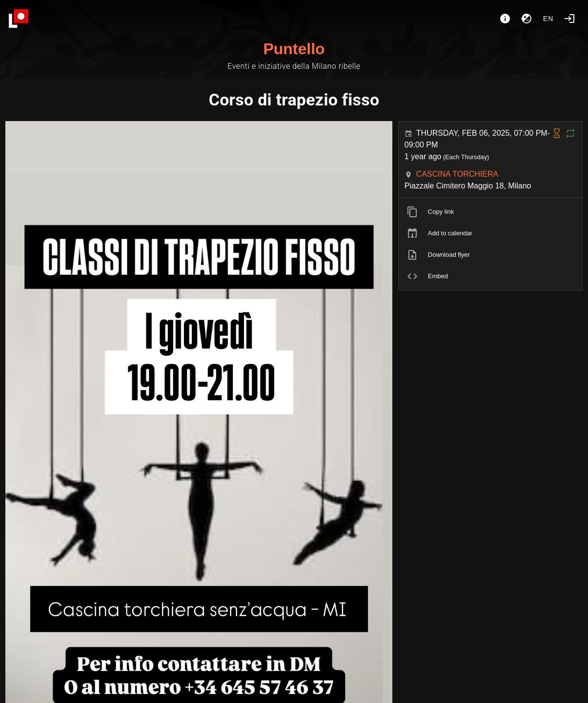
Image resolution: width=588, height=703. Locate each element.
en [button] (548, 19)
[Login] (569, 19)
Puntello (294, 49)
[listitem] (491, 212)
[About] (505, 19)
